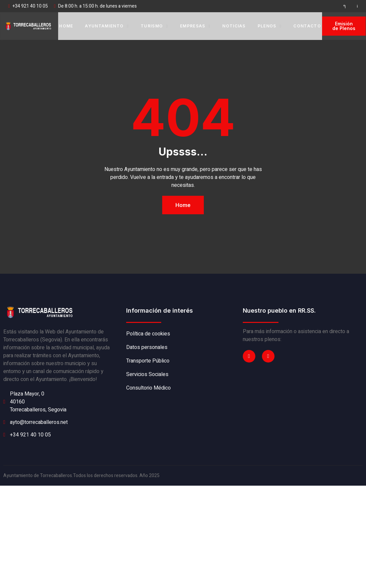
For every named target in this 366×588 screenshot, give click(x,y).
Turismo (154, 26)
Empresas (195, 26)
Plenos (270, 26)
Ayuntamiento (107, 26)
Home (66, 26)
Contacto (307, 26)
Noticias (234, 26)
